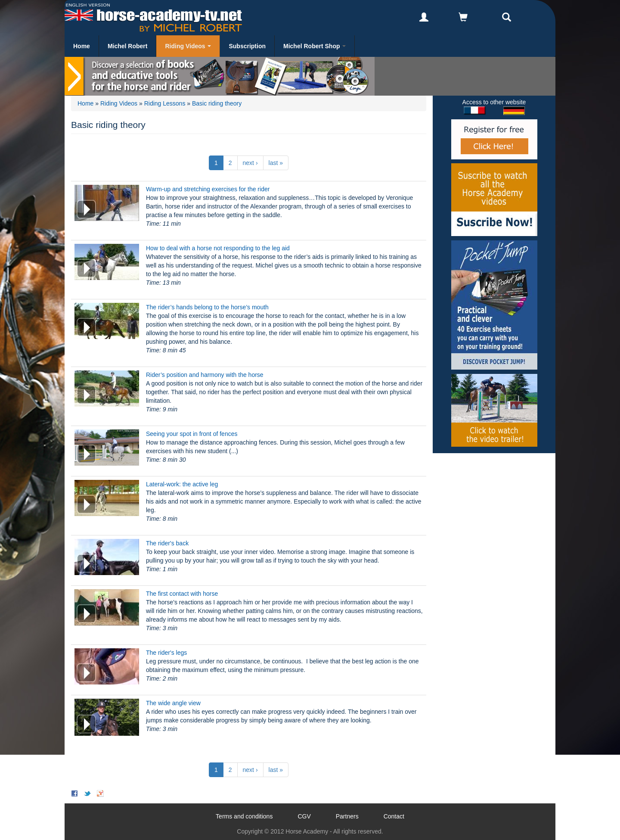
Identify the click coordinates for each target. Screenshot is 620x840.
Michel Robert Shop (315, 46)
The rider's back (167, 543)
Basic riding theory (217, 103)
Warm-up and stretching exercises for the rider (208, 189)
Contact (394, 816)
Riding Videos (188, 46)
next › (250, 163)
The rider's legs (166, 653)
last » (276, 163)
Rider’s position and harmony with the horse (205, 375)
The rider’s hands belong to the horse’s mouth (207, 307)
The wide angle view (173, 703)
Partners (347, 816)
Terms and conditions (244, 816)
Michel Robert (128, 46)
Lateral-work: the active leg (182, 484)
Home (82, 46)
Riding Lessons (165, 103)
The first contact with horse (182, 594)
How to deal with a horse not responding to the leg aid (218, 248)
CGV (304, 816)
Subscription (247, 46)
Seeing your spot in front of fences (192, 434)
